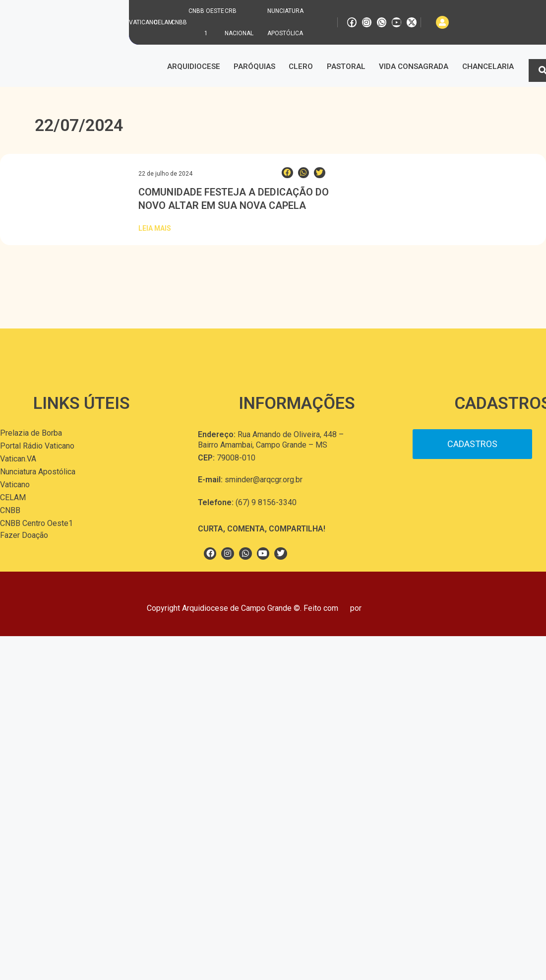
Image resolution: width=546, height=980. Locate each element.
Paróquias (254, 66)
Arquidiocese (194, 66)
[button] (287, 173)
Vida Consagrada (414, 66)
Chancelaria (488, 66)
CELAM (163, 22)
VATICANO (143, 22)
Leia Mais (155, 228)
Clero (301, 66)
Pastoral (346, 66)
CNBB (179, 22)
